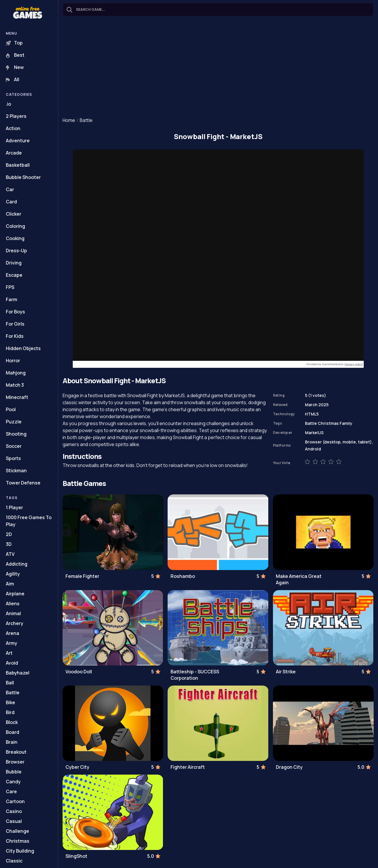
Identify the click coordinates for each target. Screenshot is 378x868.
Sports (13, 458)
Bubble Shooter (23, 177)
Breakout (16, 752)
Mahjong (16, 373)
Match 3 (15, 385)
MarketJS (314, 433)
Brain (12, 742)
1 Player (14, 507)
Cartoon (15, 801)
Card (11, 202)
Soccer (14, 446)
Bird (10, 712)
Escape (14, 275)
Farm (11, 299)
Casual (14, 821)
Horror (13, 361)
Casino (14, 811)
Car (10, 189)
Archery (15, 623)
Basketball (18, 165)
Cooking (15, 238)
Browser (15, 762)
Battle (13, 693)
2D (9, 534)
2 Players (16, 116)
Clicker (14, 214)
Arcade (14, 153)
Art (9, 653)
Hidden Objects (23, 348)
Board (13, 732)
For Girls (15, 324)
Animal (13, 613)
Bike (10, 702)
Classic (14, 861)
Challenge (17, 831)
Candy (13, 782)
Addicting (17, 564)
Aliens (13, 603)
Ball (10, 683)
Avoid (12, 663)
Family (346, 423)
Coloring (15, 226)
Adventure (18, 141)
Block (12, 722)
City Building (20, 851)
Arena (13, 633)
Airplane (15, 594)
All (13, 79)
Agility (13, 574)
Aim (10, 584)
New (15, 67)
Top (14, 43)
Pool (11, 409)
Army (11, 643)
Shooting (16, 434)
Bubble (14, 772)
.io (8, 104)
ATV (10, 554)
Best (15, 55)
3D (9, 544)
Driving (14, 263)
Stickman (16, 471)
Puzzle (14, 422)
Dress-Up (16, 251)
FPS (10, 287)
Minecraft (17, 397)
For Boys (15, 312)
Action (13, 128)
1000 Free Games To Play (29, 521)
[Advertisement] (218, 67)
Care (11, 791)
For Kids (15, 336)
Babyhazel (18, 673)
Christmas (18, 841)
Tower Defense (23, 483)
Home (69, 120)
